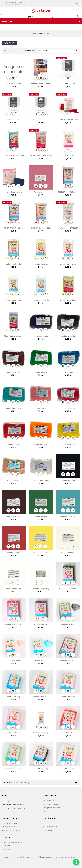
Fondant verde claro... (14, 769)
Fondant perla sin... (68, 552)
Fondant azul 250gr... (14, 697)
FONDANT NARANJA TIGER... (41, 228)
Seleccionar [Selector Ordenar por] (58, 51)
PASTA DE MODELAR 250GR (68, 228)
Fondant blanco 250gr (41, 480)
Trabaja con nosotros (51, 808)
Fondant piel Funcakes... (14, 661)
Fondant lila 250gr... (68, 697)
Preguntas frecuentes (10, 823)
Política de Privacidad (25, 857)
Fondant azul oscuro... (41, 336)
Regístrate (6, 846)
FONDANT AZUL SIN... (68, 372)
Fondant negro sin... (68, 336)
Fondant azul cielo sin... (14, 408)
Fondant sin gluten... (14, 733)
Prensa (45, 823)
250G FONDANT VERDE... (14, 84)
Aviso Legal (8, 857)
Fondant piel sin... (14, 480)
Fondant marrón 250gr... (68, 661)
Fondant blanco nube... (41, 697)
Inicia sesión (7, 849)
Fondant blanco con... (14, 589)
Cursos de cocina (50, 827)
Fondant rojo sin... (14, 444)
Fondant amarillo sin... (68, 444)
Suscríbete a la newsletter (12, 842)
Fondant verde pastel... (14, 300)
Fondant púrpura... (41, 625)
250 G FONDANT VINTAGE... (14, 336)
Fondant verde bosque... (68, 589)
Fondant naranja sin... (41, 444)
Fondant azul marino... (14, 192)
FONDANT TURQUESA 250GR (14, 156)
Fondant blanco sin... (68, 84)
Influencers (47, 830)
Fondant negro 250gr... (41, 769)
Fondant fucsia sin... (68, 408)
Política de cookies (44, 857)
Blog (44, 811)
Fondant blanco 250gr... (68, 769)
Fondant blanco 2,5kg (41, 589)
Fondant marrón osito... (14, 264)
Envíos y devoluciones (11, 827)
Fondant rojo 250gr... (68, 733)
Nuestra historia (49, 801)
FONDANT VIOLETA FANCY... (14, 228)
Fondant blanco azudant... (41, 84)
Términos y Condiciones (65, 857)
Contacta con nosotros (11, 830)
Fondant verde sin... (41, 372)
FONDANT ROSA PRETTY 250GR (41, 156)
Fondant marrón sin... (14, 372)
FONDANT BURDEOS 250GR (68, 120)
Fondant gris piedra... (68, 625)
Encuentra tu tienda (51, 804)
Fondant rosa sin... (41, 192)
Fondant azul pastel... (41, 300)
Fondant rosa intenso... (14, 625)
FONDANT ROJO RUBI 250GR (68, 192)
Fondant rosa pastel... (68, 264)
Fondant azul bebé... (41, 661)
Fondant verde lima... (68, 300)
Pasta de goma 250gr (68, 156)
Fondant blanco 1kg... (41, 733)
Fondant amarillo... (41, 264)
